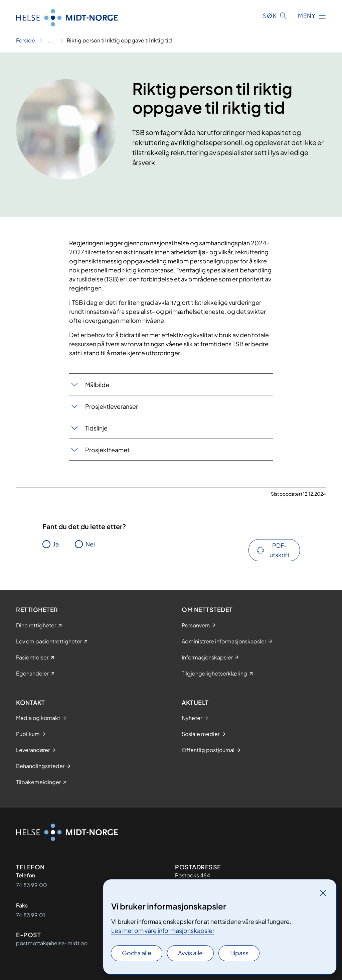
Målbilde (97, 385)
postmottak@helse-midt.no (52, 943)
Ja (56, 544)
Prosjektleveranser (112, 406)
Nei (90, 544)
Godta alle (137, 953)
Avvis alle (190, 953)
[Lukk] (323, 893)
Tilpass (239, 953)
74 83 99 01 (31, 915)
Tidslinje (96, 428)
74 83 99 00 (32, 885)
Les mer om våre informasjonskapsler (163, 930)
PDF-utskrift (280, 550)
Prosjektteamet (107, 450)
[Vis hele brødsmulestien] (51, 40)
